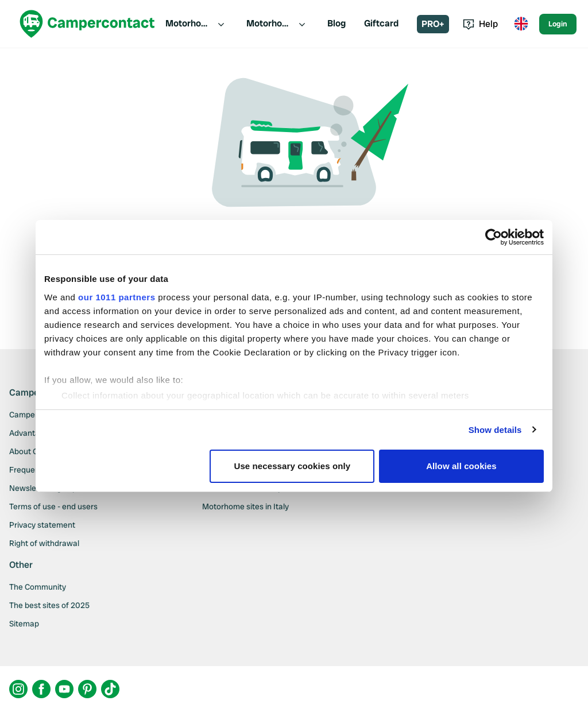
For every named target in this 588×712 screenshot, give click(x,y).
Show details (495, 430)
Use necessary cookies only (293, 466)
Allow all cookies (461, 466)
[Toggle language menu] (521, 24)
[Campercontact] (87, 24)
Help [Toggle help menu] (480, 24)
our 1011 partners (117, 297)
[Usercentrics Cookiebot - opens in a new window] (494, 237)
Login (558, 24)
